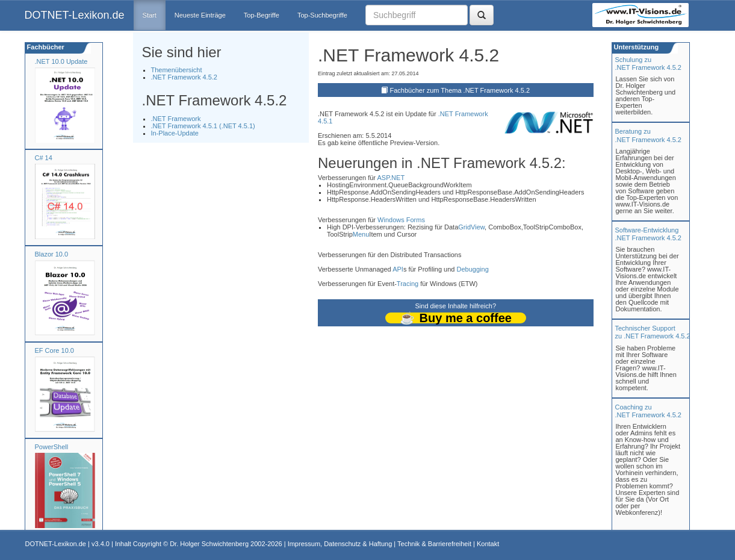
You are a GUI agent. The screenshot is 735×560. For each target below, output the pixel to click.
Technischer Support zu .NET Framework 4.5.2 (653, 332)
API (398, 269)
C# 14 (44, 158)
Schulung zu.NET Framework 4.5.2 (648, 64)
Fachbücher (45, 47)
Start (150, 15)
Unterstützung (636, 47)
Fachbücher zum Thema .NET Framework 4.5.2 (460, 90)
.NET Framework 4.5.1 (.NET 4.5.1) (203, 126)
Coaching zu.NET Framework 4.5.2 (648, 411)
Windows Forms (401, 220)
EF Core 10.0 (54, 350)
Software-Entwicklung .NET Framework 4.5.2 (648, 234)
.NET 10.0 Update (61, 61)
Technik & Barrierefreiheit (434, 544)
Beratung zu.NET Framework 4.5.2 (648, 135)
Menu (361, 234)
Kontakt (488, 544)
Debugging (473, 269)
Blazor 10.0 (52, 254)
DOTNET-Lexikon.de (75, 15)
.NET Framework (176, 119)
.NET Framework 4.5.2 (184, 77)
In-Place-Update (175, 133)
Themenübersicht (177, 70)
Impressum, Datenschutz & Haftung (340, 544)
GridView (471, 227)
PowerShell (52, 447)
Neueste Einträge (200, 15)
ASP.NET (391, 178)
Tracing (408, 284)
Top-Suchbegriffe (322, 15)
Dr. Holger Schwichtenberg (209, 544)
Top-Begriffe (262, 15)
